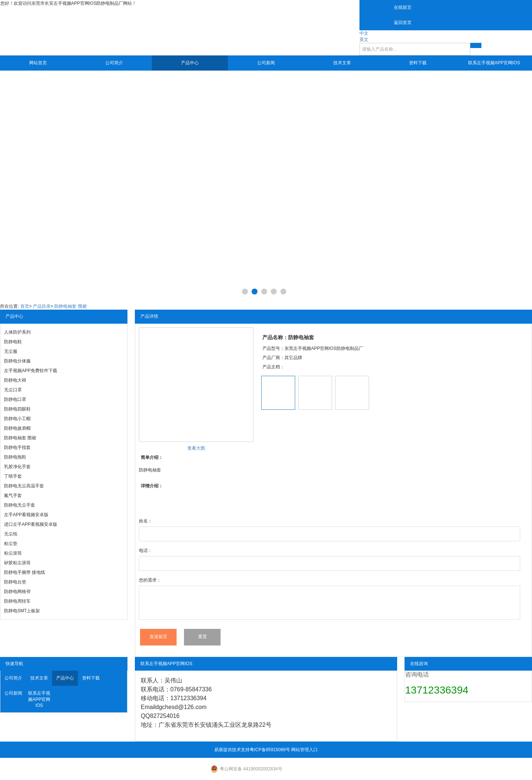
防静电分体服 (17, 361)
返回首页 (403, 23)
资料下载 (418, 63)
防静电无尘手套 (20, 505)
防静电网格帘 (17, 592)
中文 (364, 33)
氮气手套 (13, 495)
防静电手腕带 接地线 (25, 572)
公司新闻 (266, 63)
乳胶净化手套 (17, 467)
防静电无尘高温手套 (24, 486)
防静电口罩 (15, 399)
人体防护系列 (17, 332)
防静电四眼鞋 (17, 409)
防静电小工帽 (17, 419)
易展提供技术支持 (232, 750)
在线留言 (403, 7)
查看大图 (196, 448)
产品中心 (190, 63)
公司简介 (114, 63)
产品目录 (42, 306)
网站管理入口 (304, 750)
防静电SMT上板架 (22, 611)
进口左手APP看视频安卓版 (31, 524)
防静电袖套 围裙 (70, 306)
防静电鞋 (13, 342)
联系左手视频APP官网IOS (494, 63)
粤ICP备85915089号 (270, 750)
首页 (25, 306)
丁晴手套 (13, 476)
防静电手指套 (17, 447)
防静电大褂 (15, 380)
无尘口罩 (13, 390)
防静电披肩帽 (17, 428)
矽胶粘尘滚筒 (17, 563)
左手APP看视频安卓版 (26, 515)
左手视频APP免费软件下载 (31, 371)
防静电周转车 (17, 601)
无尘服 (11, 351)
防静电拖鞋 (15, 457)
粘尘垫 (11, 544)
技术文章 (342, 63)
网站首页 (38, 63)
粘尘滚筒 (13, 553)
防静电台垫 (15, 582)
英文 (364, 40)
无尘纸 (11, 534)
